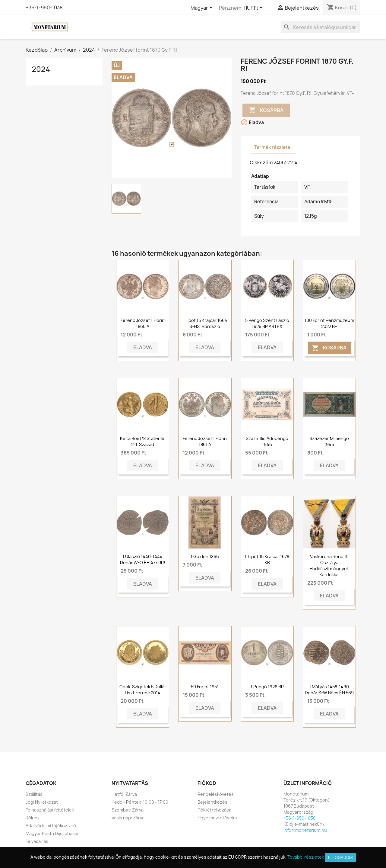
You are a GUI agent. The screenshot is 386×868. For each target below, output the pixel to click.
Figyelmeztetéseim (217, 818)
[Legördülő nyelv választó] (202, 8)
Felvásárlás (37, 841)
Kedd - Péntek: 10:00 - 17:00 (140, 802)
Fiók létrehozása (214, 810)
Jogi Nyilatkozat (42, 802)
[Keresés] (321, 27)
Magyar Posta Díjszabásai (52, 833)
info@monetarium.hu (305, 830)
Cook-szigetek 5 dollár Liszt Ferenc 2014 (143, 690)
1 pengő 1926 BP (267, 687)
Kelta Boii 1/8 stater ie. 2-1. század (143, 441)
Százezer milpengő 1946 (329, 441)
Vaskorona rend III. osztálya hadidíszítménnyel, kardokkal (329, 565)
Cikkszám (261, 162)
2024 (41, 69)
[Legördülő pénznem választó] (254, 8)
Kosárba (266, 110)
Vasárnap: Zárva (128, 818)
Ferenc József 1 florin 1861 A (205, 441)
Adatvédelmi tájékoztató (51, 826)
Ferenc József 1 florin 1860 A (143, 323)
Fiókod (207, 783)
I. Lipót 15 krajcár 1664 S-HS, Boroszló (205, 323)
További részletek (306, 857)
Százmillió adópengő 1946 (267, 441)
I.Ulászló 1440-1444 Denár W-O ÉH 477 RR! (143, 559)
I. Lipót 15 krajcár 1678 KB (267, 559)
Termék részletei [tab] (273, 147)
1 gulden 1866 (205, 556)
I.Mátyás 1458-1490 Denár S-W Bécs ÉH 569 (329, 690)
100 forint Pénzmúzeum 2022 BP (329, 323)
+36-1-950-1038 (44, 8)
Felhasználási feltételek (50, 810)
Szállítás (34, 794)
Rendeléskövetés (216, 794)
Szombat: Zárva (128, 810)
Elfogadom (340, 857)
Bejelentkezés (212, 802)
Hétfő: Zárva (124, 794)
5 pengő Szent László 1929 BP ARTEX (267, 323)
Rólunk (33, 818)
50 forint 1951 (205, 687)
